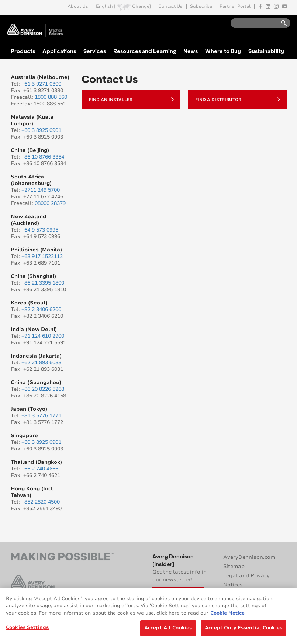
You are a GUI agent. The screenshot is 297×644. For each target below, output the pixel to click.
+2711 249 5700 (41, 190)
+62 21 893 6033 (41, 363)
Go (280, 23)
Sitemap (234, 566)
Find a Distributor (238, 99)
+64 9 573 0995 (40, 230)
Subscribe (201, 6)
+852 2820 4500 (41, 502)
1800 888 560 (51, 97)
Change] (141, 6)
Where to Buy (223, 51)
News (191, 51)
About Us (78, 6)
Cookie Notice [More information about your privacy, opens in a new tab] (227, 613)
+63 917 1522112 (42, 256)
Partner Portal (235, 6)
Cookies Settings (27, 627)
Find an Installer (131, 99)
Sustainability (266, 51)
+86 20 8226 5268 (43, 389)
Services (95, 51)
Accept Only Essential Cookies (244, 628)
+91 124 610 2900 (43, 336)
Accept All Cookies (168, 628)
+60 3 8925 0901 (41, 130)
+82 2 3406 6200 (41, 309)
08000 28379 (50, 203)
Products (23, 51)
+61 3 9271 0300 (41, 84)
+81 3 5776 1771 (41, 416)
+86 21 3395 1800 (43, 283)
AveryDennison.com (249, 557)
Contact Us (170, 6)
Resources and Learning (145, 51)
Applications (59, 51)
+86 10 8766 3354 (43, 157)
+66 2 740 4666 (40, 469)
